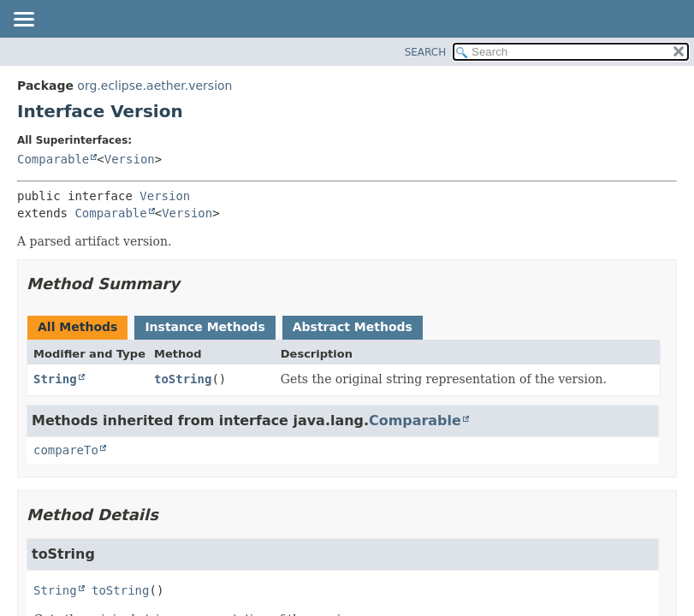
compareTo (66, 450)
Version (130, 159)
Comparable (53, 159)
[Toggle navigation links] (23, 21)
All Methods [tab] (77, 327)
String (55, 379)
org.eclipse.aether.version (154, 86)
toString (183, 379)
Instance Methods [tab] (205, 327)
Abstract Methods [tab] (353, 327)
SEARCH (426, 52)
